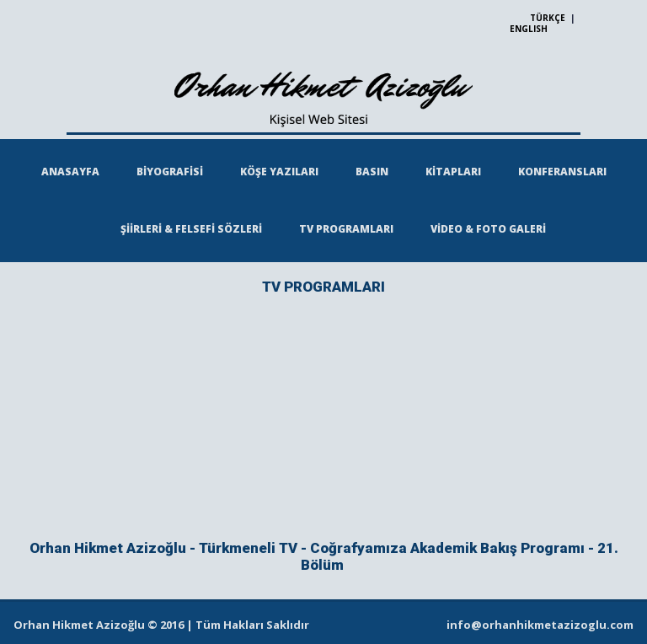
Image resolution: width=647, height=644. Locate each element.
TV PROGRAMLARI (346, 229)
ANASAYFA (70, 172)
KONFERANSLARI (562, 172)
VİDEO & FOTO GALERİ (488, 229)
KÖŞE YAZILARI (279, 172)
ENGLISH (529, 29)
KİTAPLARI (453, 172)
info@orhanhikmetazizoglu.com (540, 625)
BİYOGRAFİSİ (170, 172)
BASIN (372, 172)
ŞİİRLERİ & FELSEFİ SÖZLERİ (191, 229)
